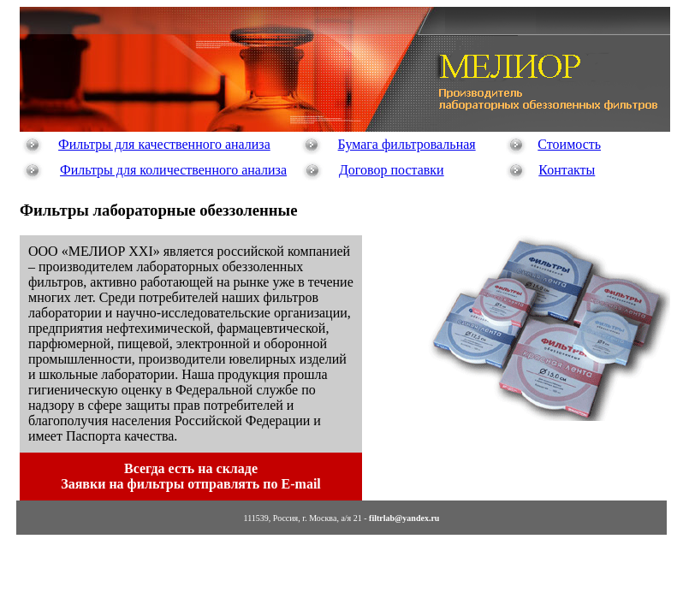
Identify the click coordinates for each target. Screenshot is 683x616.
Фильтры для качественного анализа (164, 144)
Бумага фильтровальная (407, 144)
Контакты (567, 170)
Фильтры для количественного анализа (173, 170)
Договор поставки (392, 170)
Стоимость (569, 144)
